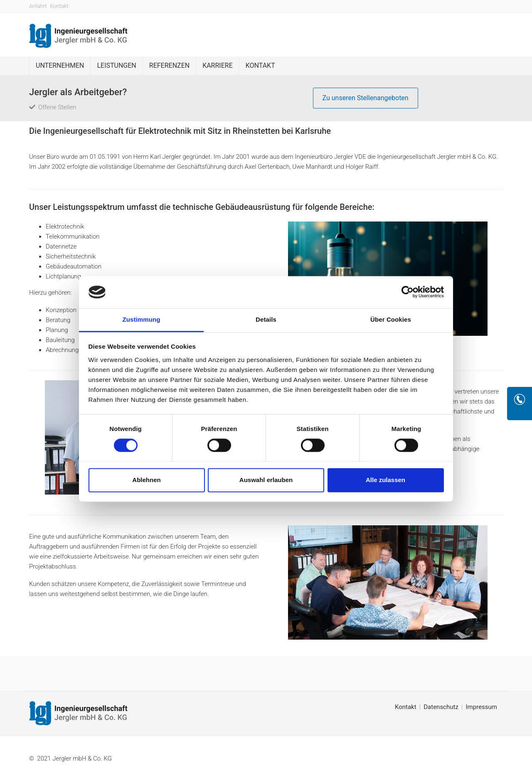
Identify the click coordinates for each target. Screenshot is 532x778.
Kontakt (59, 6)
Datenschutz (441, 707)
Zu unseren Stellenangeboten (366, 98)
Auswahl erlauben (266, 480)
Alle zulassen (385, 480)
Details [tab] (266, 319)
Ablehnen (146, 480)
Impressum (482, 707)
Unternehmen (60, 65)
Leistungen (116, 65)
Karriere (218, 65)
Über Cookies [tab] (391, 319)
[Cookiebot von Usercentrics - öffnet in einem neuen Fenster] (408, 292)
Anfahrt (38, 6)
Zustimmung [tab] (142, 319)
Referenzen (169, 65)
